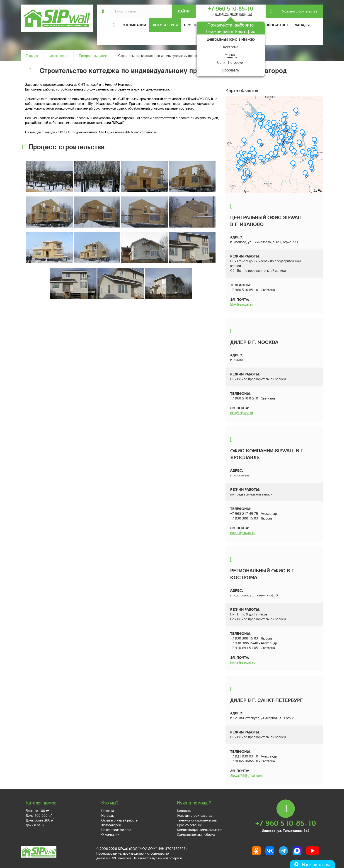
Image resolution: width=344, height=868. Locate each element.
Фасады (302, 25)
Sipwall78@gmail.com (246, 775)
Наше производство (116, 830)
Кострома (231, 47)
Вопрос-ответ (274, 25)
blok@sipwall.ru (242, 413)
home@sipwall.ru (243, 533)
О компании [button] (134, 25)
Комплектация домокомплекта (200, 830)
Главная (32, 56)
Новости (108, 811)
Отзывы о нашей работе (119, 820)
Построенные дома (93, 56)
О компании (110, 834)
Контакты (184, 811)
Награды (108, 815)
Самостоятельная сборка (196, 834)
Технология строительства (197, 820)
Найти (184, 11)
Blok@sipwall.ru (242, 304)
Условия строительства (297, 11)
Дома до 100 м (38, 811)
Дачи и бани (35, 825)
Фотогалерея (165, 25)
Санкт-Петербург (231, 62)
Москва (231, 55)
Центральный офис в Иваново (231, 39)
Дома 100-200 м (39, 815)
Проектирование (189, 825)
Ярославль (231, 70)
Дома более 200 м (40, 820)
